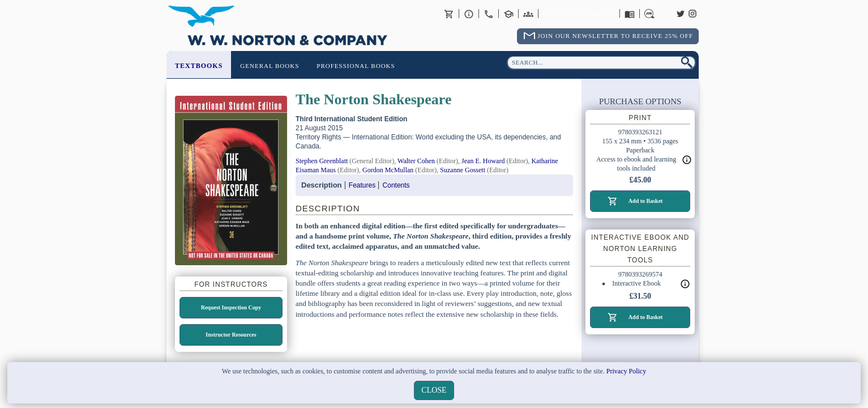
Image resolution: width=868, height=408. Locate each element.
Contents (396, 185)
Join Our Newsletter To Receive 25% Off (615, 36)
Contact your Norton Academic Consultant (508, 14)
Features (362, 185)
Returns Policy (579, 14)
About (469, 14)
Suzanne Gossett (463, 170)
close (434, 390)
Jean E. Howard (483, 161)
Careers (649, 14)
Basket (449, 14)
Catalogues (630, 14)
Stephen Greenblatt (322, 161)
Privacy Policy (626, 371)
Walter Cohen (416, 161)
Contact (489, 14)
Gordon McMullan (388, 170)
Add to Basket (646, 201)
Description (322, 185)
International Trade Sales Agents (528, 14)
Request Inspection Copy (231, 307)
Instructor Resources (231, 335)
